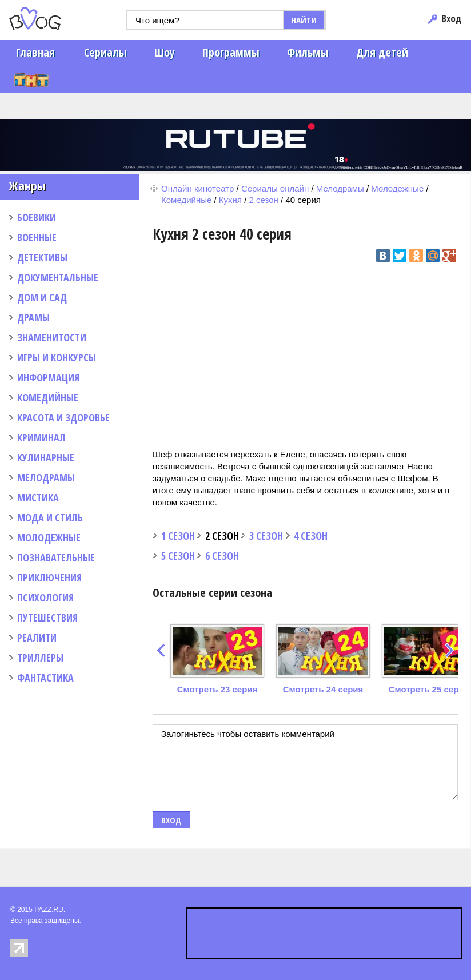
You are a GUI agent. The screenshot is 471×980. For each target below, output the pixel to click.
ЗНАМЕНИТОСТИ (52, 337)
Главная (35, 52)
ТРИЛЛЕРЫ (40, 658)
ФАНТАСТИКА (45, 678)
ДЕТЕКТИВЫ (42, 257)
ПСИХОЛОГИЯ (45, 597)
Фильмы (308, 52)
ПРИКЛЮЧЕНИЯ (49, 577)
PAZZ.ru (53, 19)
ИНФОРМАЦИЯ (48, 377)
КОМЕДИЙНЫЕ (48, 397)
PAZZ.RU (49, 910)
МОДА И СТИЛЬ (50, 517)
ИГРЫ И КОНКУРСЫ (57, 357)
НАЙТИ (304, 20)
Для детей (382, 52)
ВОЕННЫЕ (37, 237)
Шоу (165, 52)
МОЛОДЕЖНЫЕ (49, 537)
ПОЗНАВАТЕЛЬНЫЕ (56, 557)
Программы (231, 52)
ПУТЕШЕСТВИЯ (47, 618)
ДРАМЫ (33, 317)
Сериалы (105, 52)
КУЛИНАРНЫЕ (46, 457)
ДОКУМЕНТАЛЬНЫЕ (58, 277)
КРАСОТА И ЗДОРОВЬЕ (63, 417)
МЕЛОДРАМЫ (46, 477)
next (450, 650)
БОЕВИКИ (37, 217)
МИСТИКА (38, 497)
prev (161, 650)
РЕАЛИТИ (37, 638)
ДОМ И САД (42, 297)
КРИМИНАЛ (41, 437)
